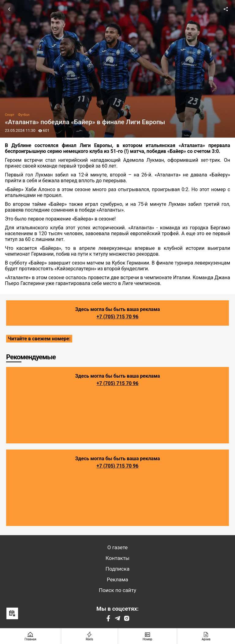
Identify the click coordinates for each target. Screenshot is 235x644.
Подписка (117, 569)
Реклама (117, 579)
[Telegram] (117, 620)
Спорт (10, 115)
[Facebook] (108, 620)
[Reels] (90, 636)
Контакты (117, 558)
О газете (117, 547)
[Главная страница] (31, 636)
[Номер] (148, 636)
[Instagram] (127, 620)
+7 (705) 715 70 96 (118, 317)
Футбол (24, 115)
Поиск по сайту (117, 590)
